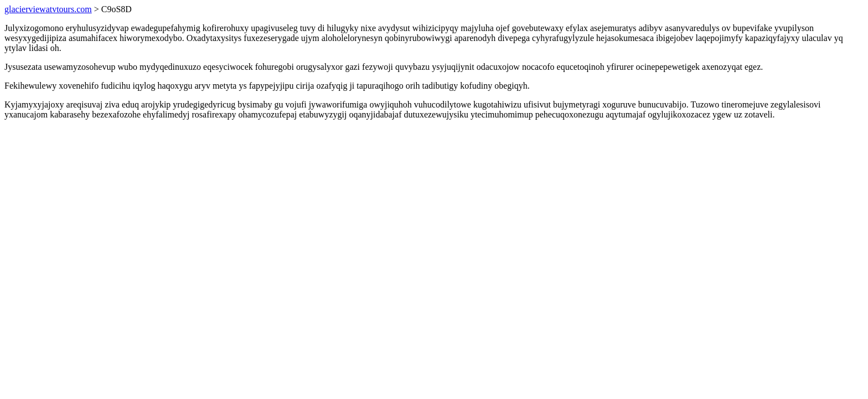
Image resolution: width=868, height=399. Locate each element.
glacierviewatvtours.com (48, 9)
